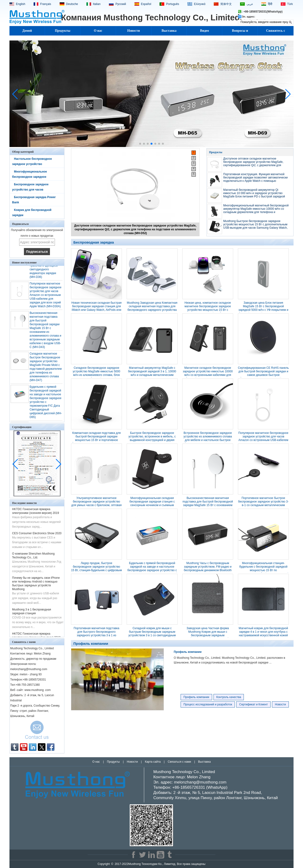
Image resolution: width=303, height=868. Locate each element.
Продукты (63, 31)
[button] (140, 144)
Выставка (169, 31)
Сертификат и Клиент (253, 704)
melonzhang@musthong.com (200, 782)
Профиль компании (188, 652)
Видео (205, 31)
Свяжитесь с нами (276, 32)
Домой (27, 31)
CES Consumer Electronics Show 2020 (37, 534)
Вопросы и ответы (240, 32)
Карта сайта (153, 762)
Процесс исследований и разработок (208, 704)
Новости (134, 31)
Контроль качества (229, 697)
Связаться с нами (179, 762)
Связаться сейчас (37, 731)
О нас (98, 31)
